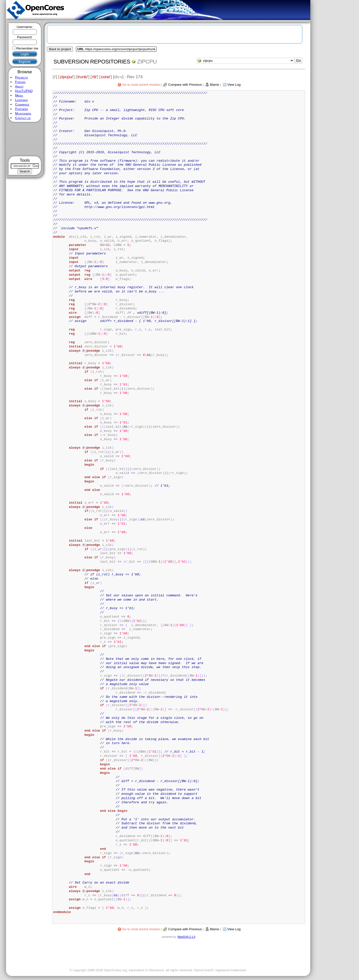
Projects (21, 77)
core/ (106, 77)
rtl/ (94, 77)
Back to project (60, 49)
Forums (20, 82)
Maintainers (23, 113)
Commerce (22, 104)
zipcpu (147, 62)
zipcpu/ (66, 77)
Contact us (23, 118)
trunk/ (83, 77)
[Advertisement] (25, 139)
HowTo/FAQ (24, 91)
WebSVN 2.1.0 (186, 937)
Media (19, 95)
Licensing (21, 100)
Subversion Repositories (92, 62)
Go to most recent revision (141, 85)
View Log (234, 85)
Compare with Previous (185, 85)
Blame (214, 85)
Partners (21, 109)
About (19, 86)
